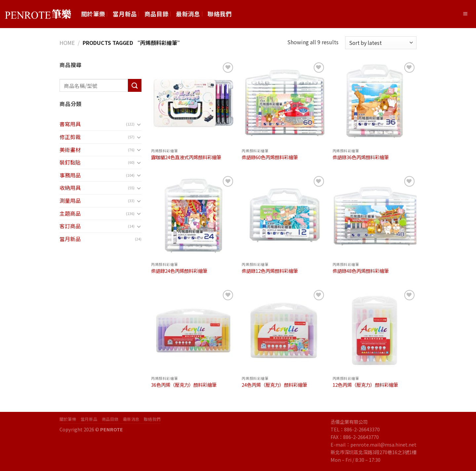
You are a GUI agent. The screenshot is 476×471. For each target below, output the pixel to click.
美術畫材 (70, 150)
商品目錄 (157, 14)
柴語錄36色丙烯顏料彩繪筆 (361, 157)
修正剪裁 (70, 137)
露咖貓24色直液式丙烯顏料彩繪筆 (186, 157)
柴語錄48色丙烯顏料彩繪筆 (361, 271)
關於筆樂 (93, 14)
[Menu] (465, 14)
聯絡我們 (220, 14)
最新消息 (188, 14)
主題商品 (70, 213)
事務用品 (70, 175)
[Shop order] (381, 43)
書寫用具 (70, 124)
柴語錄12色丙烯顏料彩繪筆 (270, 271)
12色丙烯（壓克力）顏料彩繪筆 (365, 385)
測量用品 (70, 200)
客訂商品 (70, 226)
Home (67, 43)
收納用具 (70, 188)
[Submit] (135, 85)
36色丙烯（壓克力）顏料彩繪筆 (184, 385)
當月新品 (125, 14)
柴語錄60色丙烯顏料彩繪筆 (270, 157)
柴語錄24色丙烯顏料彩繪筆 (179, 271)
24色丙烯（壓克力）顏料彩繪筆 (274, 385)
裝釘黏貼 (70, 162)
